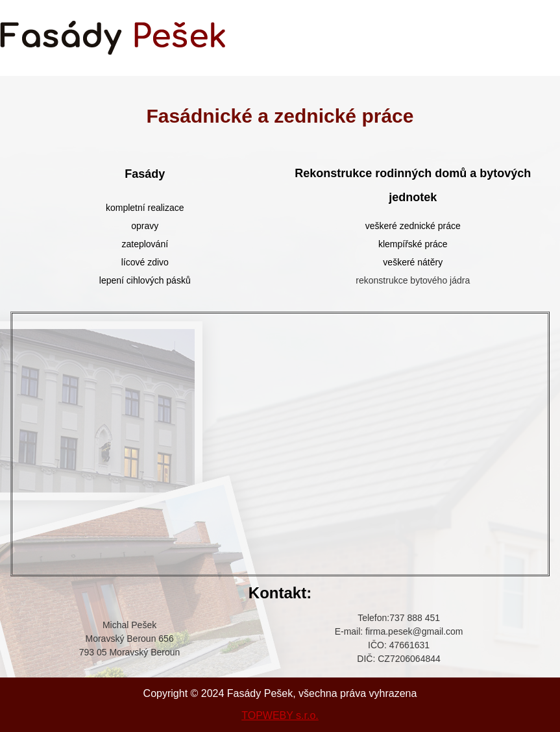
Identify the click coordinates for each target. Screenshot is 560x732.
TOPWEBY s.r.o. (280, 715)
